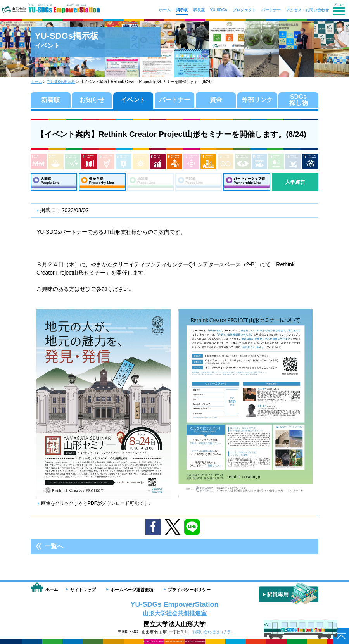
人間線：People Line (54, 182)
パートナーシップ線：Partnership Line (247, 182)
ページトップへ (341, 636)
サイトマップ (83, 590)
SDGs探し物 (299, 100)
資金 (216, 100)
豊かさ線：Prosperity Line (102, 182)
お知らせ (92, 100)
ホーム (36, 82)
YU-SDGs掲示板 (61, 82)
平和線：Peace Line (199, 182)
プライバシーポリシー (189, 590)
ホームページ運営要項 (132, 590)
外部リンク (257, 100)
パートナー (174, 100)
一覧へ (54, 546)
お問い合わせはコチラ (212, 632)
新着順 (50, 100)
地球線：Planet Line (150, 182)
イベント (133, 100)
